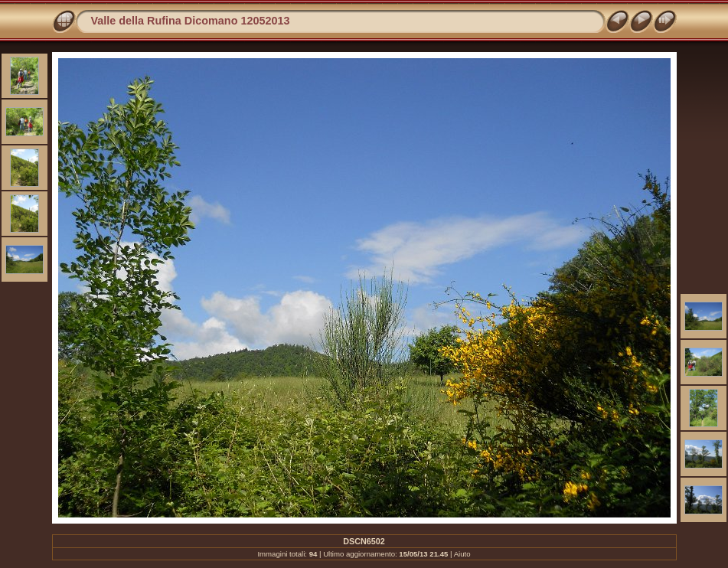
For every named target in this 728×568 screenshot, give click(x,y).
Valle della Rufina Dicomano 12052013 (191, 21)
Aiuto (462, 554)
